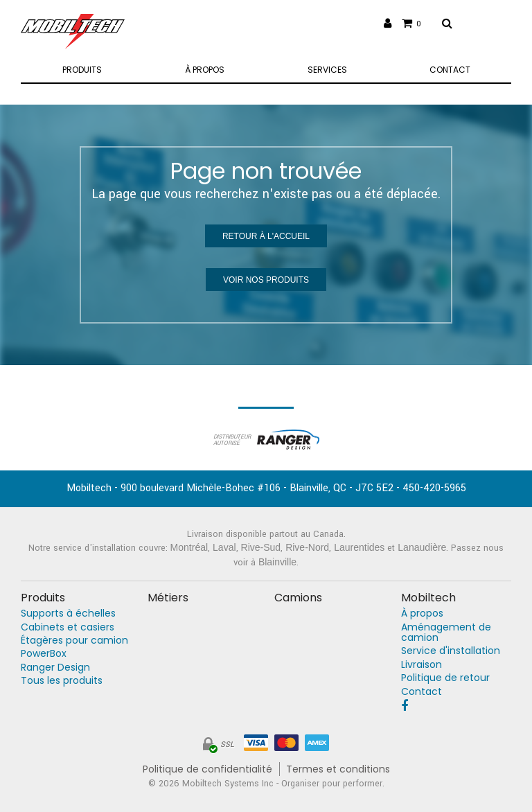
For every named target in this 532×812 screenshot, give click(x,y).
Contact (422, 692)
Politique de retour (445, 678)
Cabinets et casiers (68, 627)
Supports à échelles (68, 614)
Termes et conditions (338, 769)
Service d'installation (451, 651)
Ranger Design (55, 668)
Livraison (422, 665)
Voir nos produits (266, 280)
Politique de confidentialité (207, 769)
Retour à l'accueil (266, 236)
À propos (422, 614)
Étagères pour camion (74, 641)
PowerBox (44, 654)
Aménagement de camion (446, 633)
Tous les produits (62, 681)
